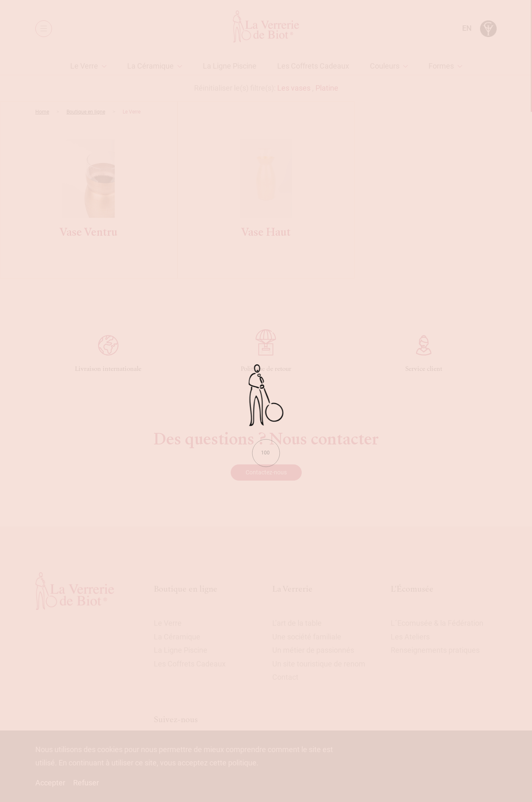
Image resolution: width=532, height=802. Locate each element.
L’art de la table (297, 623)
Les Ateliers (410, 637)
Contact (285, 677)
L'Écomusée (412, 589)
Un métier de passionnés (313, 650)
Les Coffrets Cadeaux (313, 66)
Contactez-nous (266, 472)
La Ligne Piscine (230, 66)
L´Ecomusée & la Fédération (437, 623)
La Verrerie (292, 589)
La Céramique (150, 66)
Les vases (294, 88)
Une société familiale (307, 637)
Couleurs (385, 66)
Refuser (86, 783)
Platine (327, 88)
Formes (441, 66)
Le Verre (84, 66)
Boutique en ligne (86, 112)
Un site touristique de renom (319, 664)
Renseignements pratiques (435, 650)
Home (42, 112)
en (467, 28)
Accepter (50, 783)
